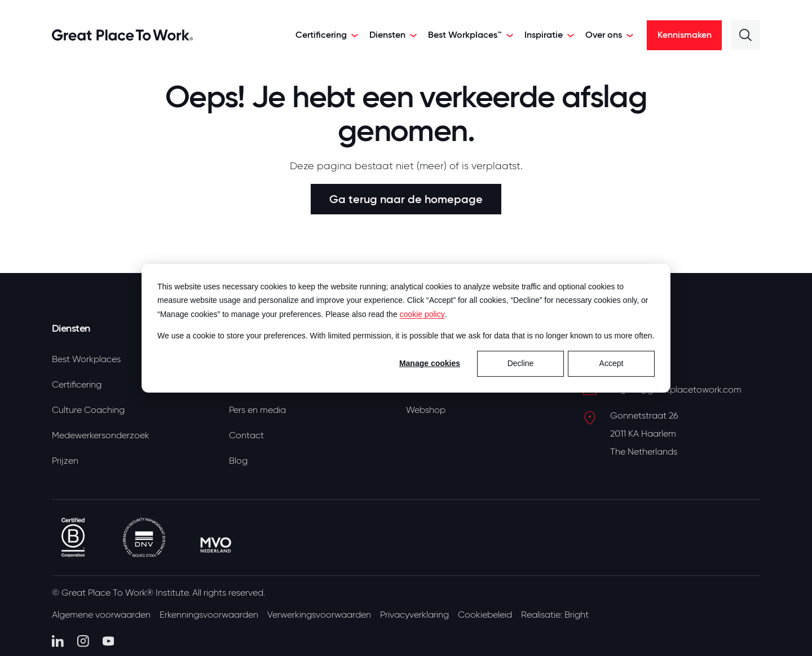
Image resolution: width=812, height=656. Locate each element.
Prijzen (65, 461)
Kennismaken (685, 35)
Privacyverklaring (414, 615)
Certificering (77, 385)
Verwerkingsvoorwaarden (319, 615)
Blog (238, 461)
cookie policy (422, 314)
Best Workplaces (86, 359)
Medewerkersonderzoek (101, 435)
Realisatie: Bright (555, 615)
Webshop (426, 410)
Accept (612, 363)
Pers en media (257, 410)
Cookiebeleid (485, 615)
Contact (246, 435)
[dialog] (406, 328)
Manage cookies (430, 363)
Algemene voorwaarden (101, 615)
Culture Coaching (88, 410)
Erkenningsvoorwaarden (209, 615)
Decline (521, 363)
